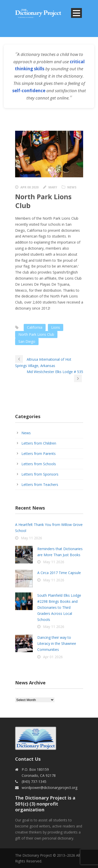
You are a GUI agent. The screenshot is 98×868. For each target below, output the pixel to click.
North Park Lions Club (36, 334)
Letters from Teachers (40, 485)
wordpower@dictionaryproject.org (50, 788)
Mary (53, 187)
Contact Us (28, 759)
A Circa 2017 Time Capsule (59, 573)
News (72, 187)
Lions (56, 327)
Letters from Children (39, 443)
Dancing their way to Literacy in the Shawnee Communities (57, 643)
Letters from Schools (39, 464)
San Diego (27, 341)
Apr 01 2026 (53, 657)
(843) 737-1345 (34, 781)
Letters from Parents (39, 454)
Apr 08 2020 (29, 187)
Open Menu (76, 13)
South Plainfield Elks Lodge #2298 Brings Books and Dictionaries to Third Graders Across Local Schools (59, 607)
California (35, 327)
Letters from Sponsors (40, 474)
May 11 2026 (31, 538)
